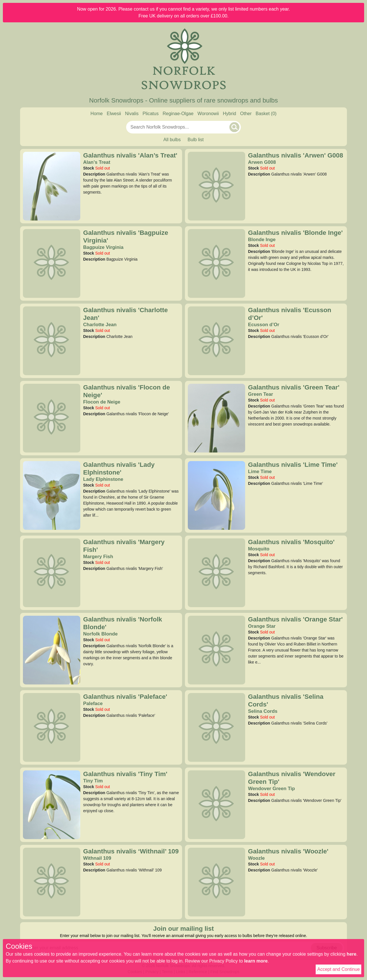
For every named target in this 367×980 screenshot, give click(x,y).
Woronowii (208, 114)
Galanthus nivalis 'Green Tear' (294, 387)
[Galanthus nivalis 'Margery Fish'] (52, 572)
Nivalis (132, 114)
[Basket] (266, 114)
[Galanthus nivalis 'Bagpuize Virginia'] (52, 263)
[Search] (234, 127)
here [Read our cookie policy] (352, 954)
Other (246, 114)
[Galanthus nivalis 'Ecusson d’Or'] (216, 341)
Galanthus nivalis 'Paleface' (125, 697)
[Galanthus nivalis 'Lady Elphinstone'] (52, 495)
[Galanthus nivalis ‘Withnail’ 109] (52, 882)
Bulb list (196, 140)
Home (97, 114)
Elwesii (114, 114)
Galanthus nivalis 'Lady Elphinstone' (119, 469)
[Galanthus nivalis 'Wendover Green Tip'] (216, 804)
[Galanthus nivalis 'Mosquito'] (216, 572)
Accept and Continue (338, 969)
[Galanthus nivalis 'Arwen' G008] (216, 186)
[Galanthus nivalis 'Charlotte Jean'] (52, 341)
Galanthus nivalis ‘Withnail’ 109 (131, 851)
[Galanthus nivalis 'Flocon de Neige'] (52, 418)
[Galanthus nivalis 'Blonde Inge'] (216, 263)
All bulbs (172, 140)
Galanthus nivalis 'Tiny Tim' (125, 774)
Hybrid (229, 114)
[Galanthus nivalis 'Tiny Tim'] (52, 804)
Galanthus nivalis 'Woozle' (288, 851)
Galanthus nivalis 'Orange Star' (295, 619)
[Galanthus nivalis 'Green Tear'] (216, 418)
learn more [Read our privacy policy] (256, 961)
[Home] (183, 60)
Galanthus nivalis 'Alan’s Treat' (130, 155)
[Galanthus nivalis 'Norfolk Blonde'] (52, 650)
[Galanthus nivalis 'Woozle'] (216, 882)
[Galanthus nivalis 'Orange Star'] (216, 650)
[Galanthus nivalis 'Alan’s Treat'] (52, 186)
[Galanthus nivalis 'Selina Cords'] (216, 727)
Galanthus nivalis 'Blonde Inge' (295, 233)
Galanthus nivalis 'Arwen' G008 (296, 155)
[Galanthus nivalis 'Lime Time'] (216, 495)
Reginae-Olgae (178, 114)
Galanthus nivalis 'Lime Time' (293, 465)
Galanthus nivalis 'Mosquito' (291, 542)
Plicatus (151, 114)
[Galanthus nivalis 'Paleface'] (52, 727)
